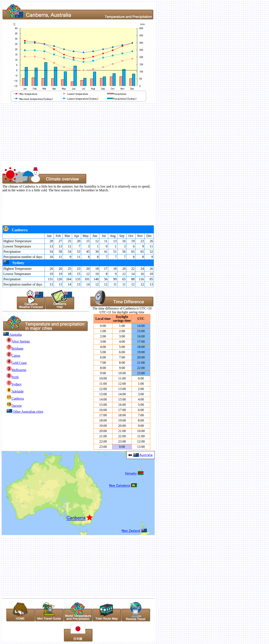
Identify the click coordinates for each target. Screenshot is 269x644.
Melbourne (16, 370)
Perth (13, 377)
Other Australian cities (25, 412)
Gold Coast (17, 363)
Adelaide (15, 391)
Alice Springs (18, 341)
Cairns (13, 356)
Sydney (14, 384)
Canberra (15, 399)
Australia (13, 335)
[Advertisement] (128, 132)
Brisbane (15, 348)
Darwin (14, 406)
